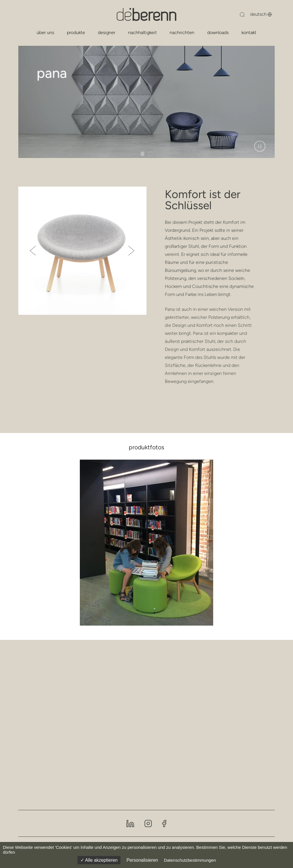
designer (107, 32)
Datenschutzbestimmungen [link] (190, 860)
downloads (218, 32)
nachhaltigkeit (142, 32)
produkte (76, 32)
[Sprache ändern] (258, 14)
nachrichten (182, 32)
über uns (45, 32)
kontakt (249, 32)
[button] (33, 251)
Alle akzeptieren (99, 860)
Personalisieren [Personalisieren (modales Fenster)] (142, 860)
